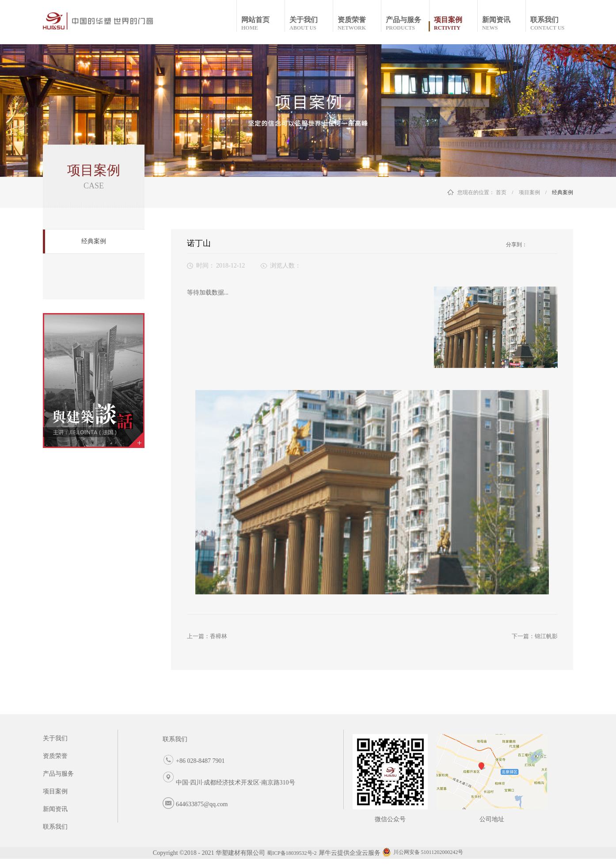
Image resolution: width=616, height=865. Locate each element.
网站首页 (263, 24)
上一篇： (207, 636)
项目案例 (529, 192)
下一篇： (535, 636)
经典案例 (563, 192)
